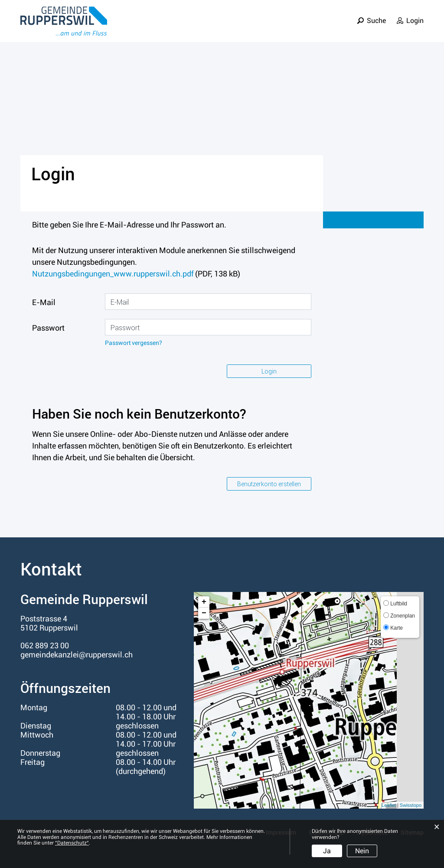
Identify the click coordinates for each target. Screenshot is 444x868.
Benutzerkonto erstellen (269, 484)
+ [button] (204, 602)
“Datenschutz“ (72, 843)
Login (415, 15)
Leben (260, 27)
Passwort (48, 328)
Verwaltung (338, 27)
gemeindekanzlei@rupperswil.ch (77, 655)
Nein (362, 851)
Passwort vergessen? (134, 343)
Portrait (223, 27)
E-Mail (44, 302)
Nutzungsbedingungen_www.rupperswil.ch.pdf (113, 274)
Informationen (397, 27)
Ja (327, 851)
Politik (294, 27)
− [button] (204, 613)
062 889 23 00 (45, 645)
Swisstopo (411, 805)
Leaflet (389, 805)
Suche (376, 15)
